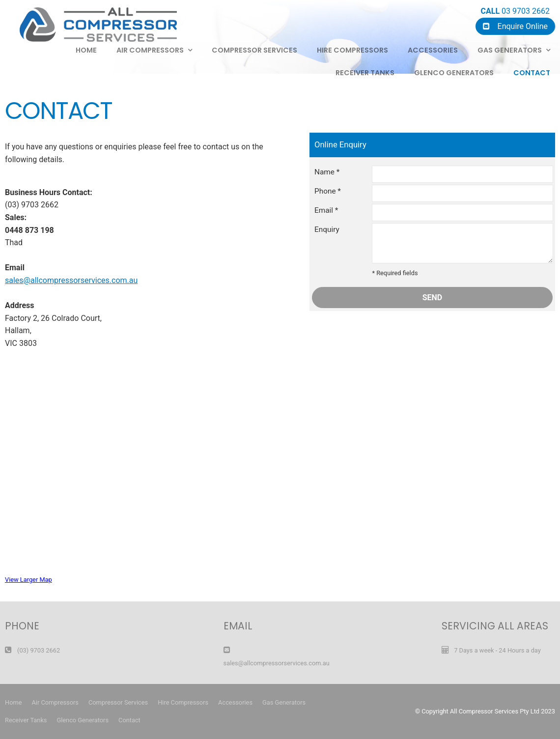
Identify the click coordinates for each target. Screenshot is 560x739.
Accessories (433, 50)
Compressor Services (254, 50)
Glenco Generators (454, 73)
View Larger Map (28, 580)
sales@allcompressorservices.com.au (71, 280)
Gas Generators (510, 50)
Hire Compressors (352, 50)
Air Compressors (55, 702)
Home (13, 702)
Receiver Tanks (365, 73)
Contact (532, 73)
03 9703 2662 (515, 11)
